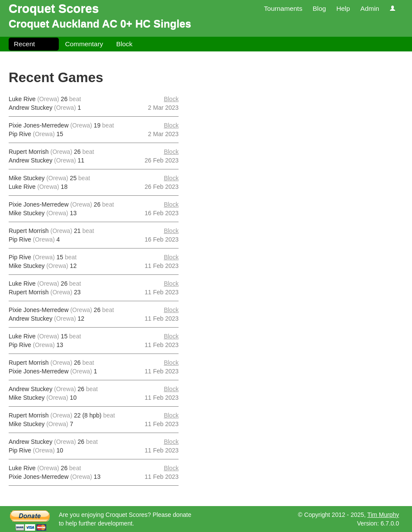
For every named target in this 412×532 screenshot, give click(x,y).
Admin (370, 8)
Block (125, 44)
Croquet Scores (54, 8)
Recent (24, 44)
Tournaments (283, 8)
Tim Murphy (383, 515)
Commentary (84, 44)
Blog (319, 8)
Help (343, 8)
